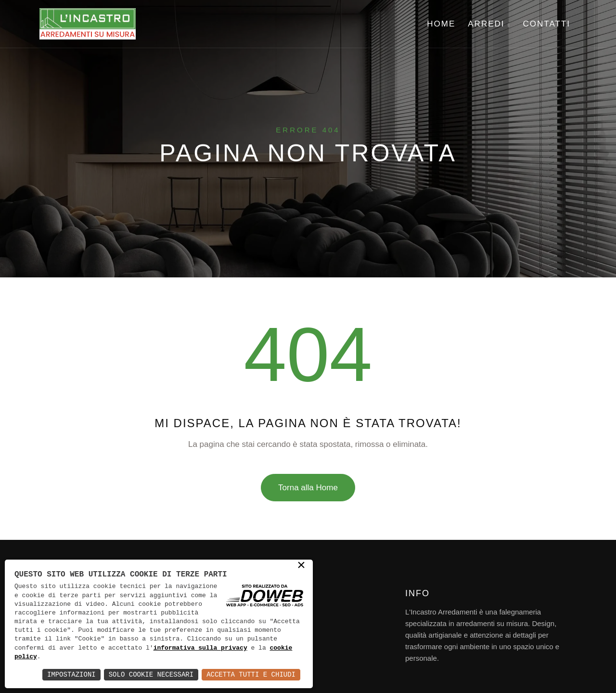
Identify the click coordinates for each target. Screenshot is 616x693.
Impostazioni (71, 674)
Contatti (547, 24)
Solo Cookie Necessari (151, 674)
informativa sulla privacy (200, 648)
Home (441, 24)
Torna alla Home (308, 488)
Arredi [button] (489, 24)
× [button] (301, 566)
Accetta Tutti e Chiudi (251, 674)
